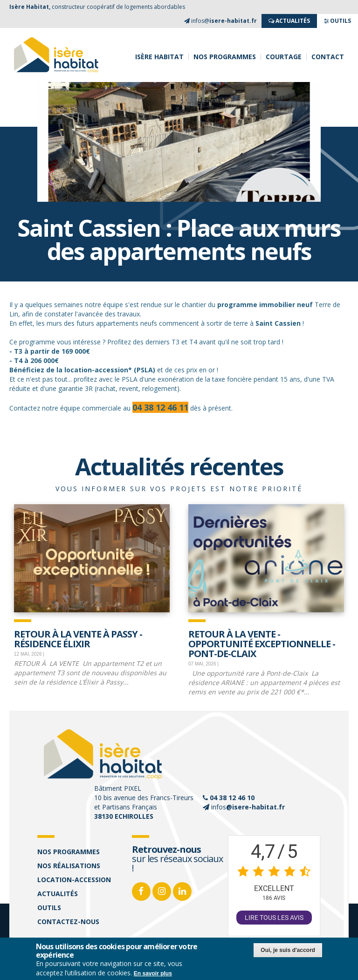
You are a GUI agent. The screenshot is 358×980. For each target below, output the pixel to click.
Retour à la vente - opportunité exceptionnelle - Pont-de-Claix (262, 643)
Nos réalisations (69, 866)
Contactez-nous (68, 922)
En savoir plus (153, 973)
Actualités (58, 894)
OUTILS (337, 21)
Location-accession (74, 880)
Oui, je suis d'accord (288, 950)
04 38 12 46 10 (232, 798)
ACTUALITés (289, 21)
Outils (49, 908)
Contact (328, 57)
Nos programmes (225, 57)
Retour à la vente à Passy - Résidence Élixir (78, 638)
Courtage (284, 57)
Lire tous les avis (274, 918)
